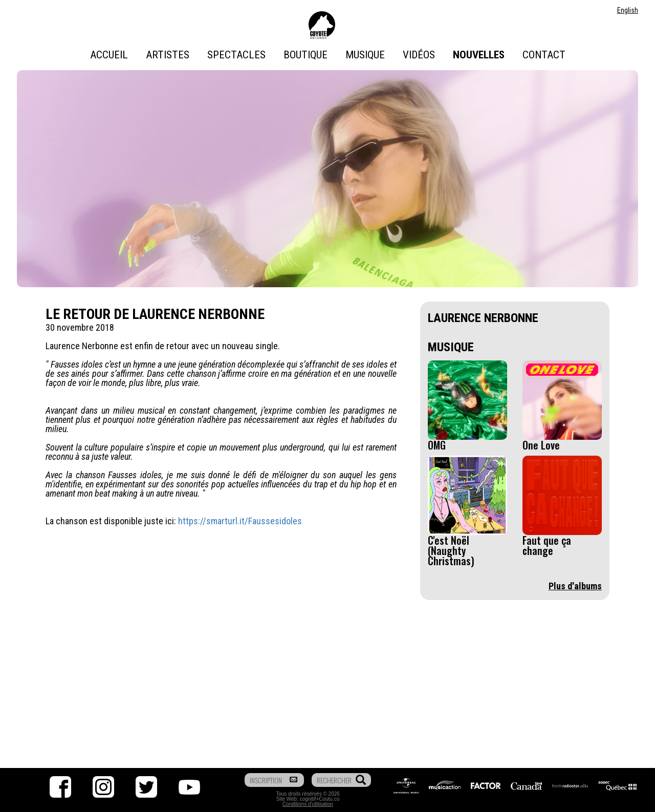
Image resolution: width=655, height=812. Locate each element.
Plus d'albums (575, 586)
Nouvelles (479, 55)
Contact (544, 55)
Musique (365, 55)
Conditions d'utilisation (308, 804)
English (628, 10)
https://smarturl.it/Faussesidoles (240, 521)
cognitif (308, 799)
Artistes (168, 55)
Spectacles (236, 55)
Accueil (109, 55)
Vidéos (419, 55)
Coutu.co (329, 799)
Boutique (305, 55)
